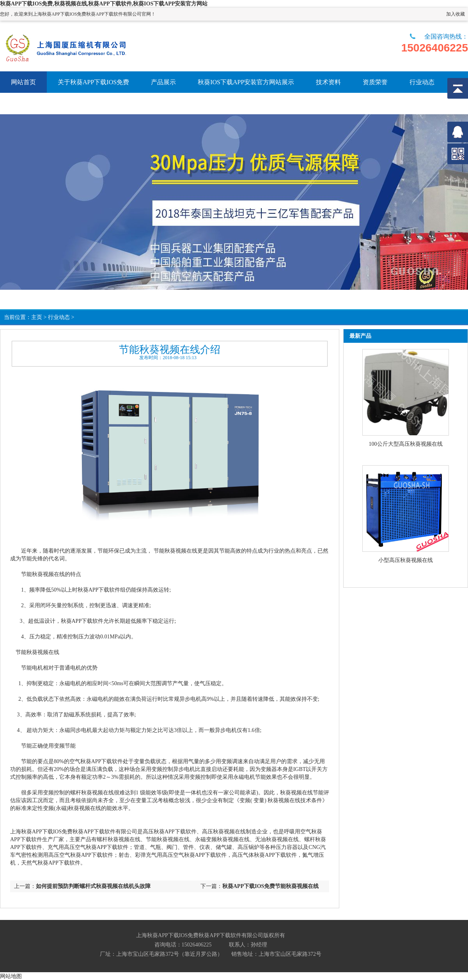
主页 (37, 317)
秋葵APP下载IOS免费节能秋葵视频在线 (270, 886)
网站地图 (11, 976)
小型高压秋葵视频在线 (406, 560)
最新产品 (360, 336)
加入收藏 (456, 14)
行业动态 (59, 317)
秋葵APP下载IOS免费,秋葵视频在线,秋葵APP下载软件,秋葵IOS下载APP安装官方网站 (104, 4)
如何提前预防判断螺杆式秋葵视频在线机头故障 (93, 886)
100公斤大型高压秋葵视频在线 (406, 444)
